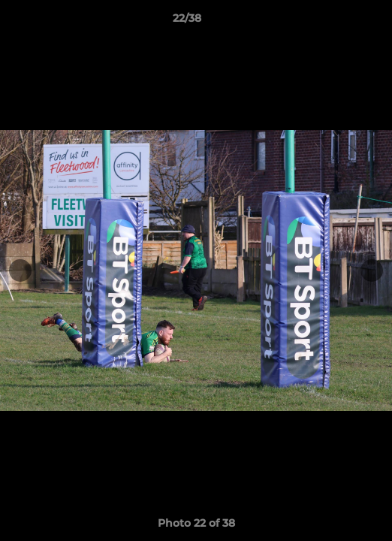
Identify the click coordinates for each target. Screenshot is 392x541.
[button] (338, 22)
